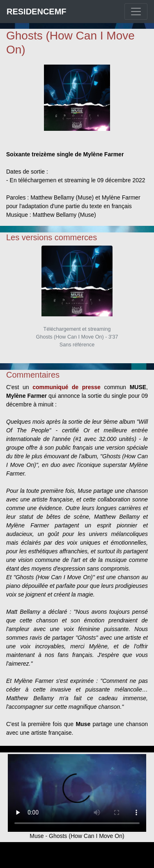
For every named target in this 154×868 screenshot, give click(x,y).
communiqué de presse (67, 387)
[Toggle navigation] (136, 12)
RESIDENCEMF (37, 12)
